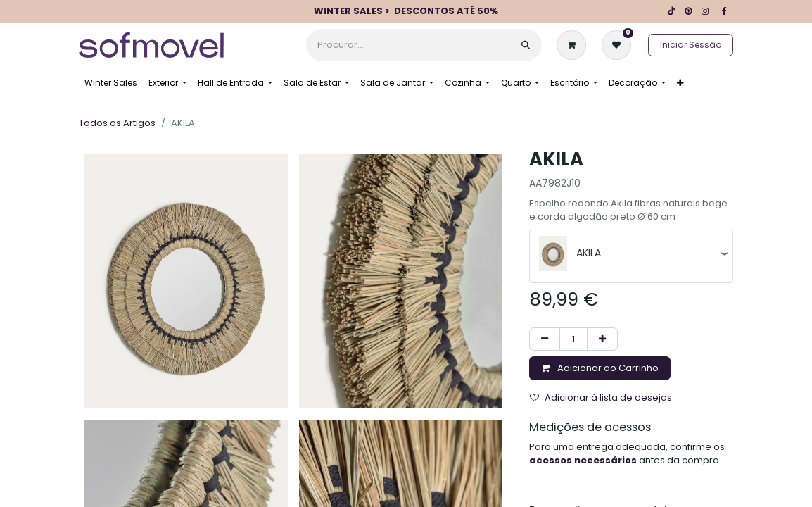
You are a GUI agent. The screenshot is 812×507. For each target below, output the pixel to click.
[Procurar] (526, 45)
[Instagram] (705, 11)
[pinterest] (688, 11)
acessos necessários (583, 460)
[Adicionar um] (602, 339)
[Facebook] (724, 11)
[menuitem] (111, 83)
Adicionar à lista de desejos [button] (601, 398)
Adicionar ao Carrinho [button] (600, 368)
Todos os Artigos (117, 123)
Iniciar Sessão (691, 45)
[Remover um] (545, 339)
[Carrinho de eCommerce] (574, 45)
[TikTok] (671, 11)
